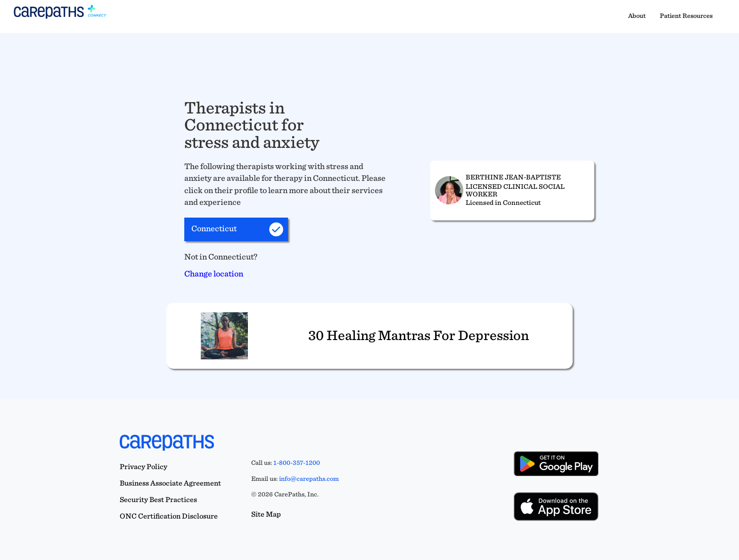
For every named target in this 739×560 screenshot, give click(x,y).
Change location (214, 273)
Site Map (266, 514)
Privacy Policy (144, 467)
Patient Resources (686, 16)
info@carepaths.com (309, 479)
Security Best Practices (158, 499)
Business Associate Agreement (170, 483)
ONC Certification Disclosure (169, 516)
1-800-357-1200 (297, 463)
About (637, 16)
